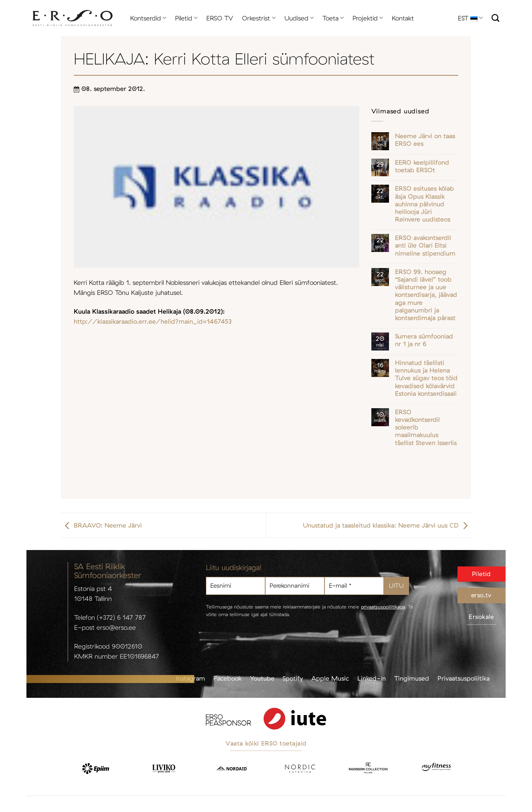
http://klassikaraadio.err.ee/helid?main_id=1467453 (153, 321)
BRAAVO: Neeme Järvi (101, 525)
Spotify (293, 678)
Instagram (190, 678)
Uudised (299, 18)
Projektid (368, 18)
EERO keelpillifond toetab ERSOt (422, 166)
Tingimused (412, 678)
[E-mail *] (354, 586)
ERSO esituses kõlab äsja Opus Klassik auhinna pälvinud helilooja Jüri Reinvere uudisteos (424, 204)
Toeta (333, 18)
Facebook (228, 678)
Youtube (262, 678)
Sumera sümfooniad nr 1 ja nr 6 (424, 340)
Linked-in (372, 678)
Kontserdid (148, 18)
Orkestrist (259, 18)
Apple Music (330, 678)
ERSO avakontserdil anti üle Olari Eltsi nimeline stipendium (425, 245)
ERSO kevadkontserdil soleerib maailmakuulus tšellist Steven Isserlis (426, 427)
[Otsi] (495, 18)
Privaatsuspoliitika (463, 678)
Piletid (186, 18)
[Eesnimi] (236, 586)
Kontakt (403, 18)
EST (470, 18)
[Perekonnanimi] (295, 586)
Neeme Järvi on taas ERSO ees (425, 140)
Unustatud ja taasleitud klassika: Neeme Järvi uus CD (387, 525)
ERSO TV (220, 18)
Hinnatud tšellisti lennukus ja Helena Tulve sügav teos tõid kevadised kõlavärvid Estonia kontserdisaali (426, 378)
